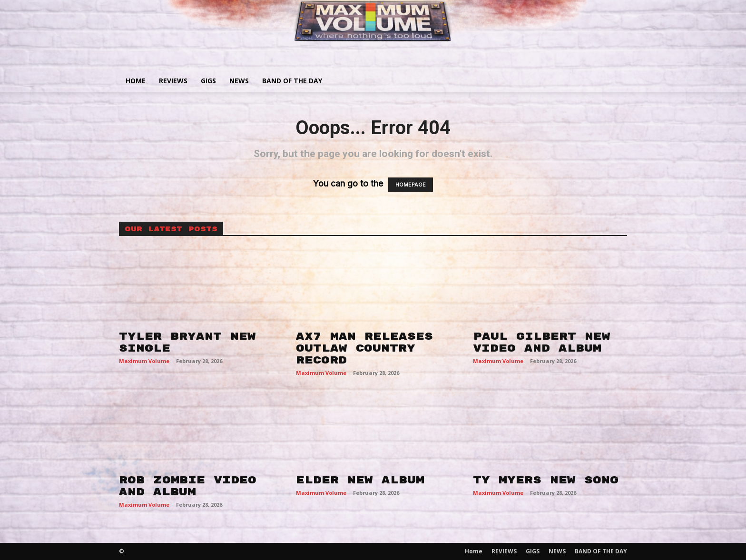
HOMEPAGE (411, 185)
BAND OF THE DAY (292, 81)
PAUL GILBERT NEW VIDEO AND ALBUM (542, 342)
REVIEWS (173, 81)
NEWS (239, 81)
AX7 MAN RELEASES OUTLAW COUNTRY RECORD (364, 348)
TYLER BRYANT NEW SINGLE (187, 342)
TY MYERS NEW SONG (546, 480)
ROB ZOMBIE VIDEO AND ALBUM (188, 486)
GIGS (208, 81)
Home (136, 81)
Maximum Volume (144, 361)
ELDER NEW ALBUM (360, 480)
